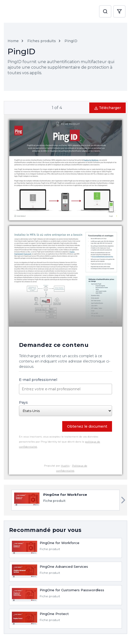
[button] (105, 12)
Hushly (65, 466)
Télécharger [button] (107, 108)
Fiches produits (42, 41)
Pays (65, 408)
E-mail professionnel (65, 386)
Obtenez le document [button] (87, 426)
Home (13, 41)
